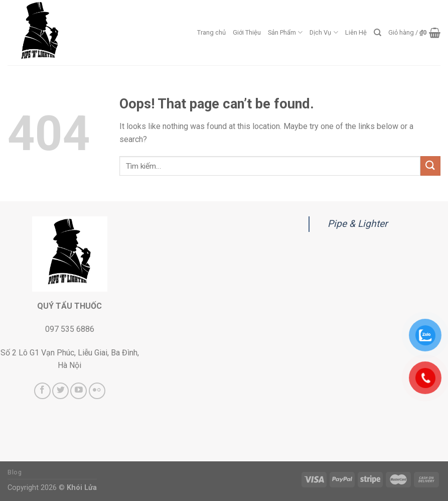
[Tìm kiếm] (378, 33)
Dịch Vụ (324, 32)
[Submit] (430, 166)
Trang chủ (211, 32)
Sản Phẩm (285, 32)
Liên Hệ (356, 32)
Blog (15, 472)
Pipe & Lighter (358, 224)
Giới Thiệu (247, 32)
